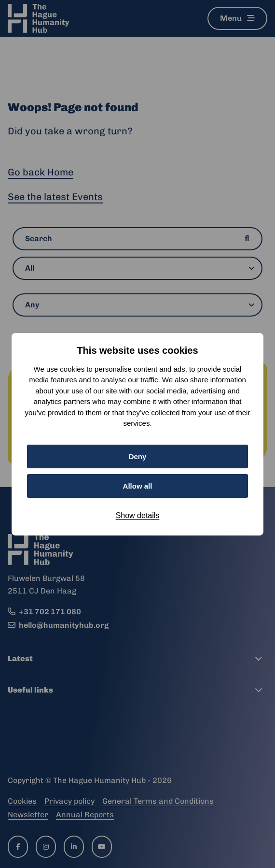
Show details (138, 515)
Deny (138, 456)
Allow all (138, 486)
